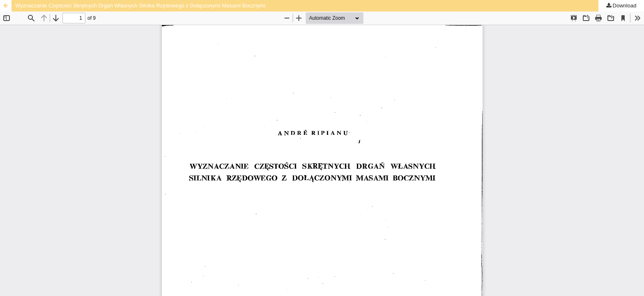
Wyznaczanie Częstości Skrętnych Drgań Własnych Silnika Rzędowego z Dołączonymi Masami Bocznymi (140, 6)
